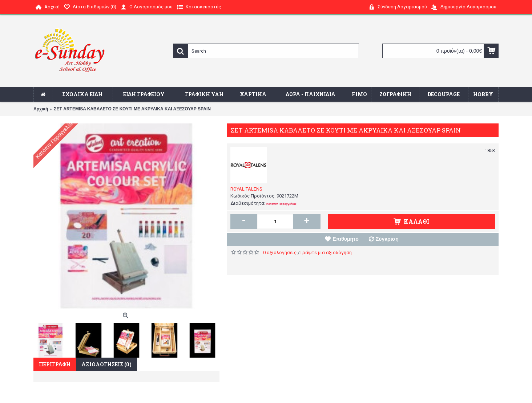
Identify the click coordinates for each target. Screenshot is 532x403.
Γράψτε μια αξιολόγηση (326, 253)
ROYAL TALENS (246, 189)
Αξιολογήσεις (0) (106, 364)
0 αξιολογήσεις (280, 253)
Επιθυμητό (346, 239)
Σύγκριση (387, 239)
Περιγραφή (55, 364)
